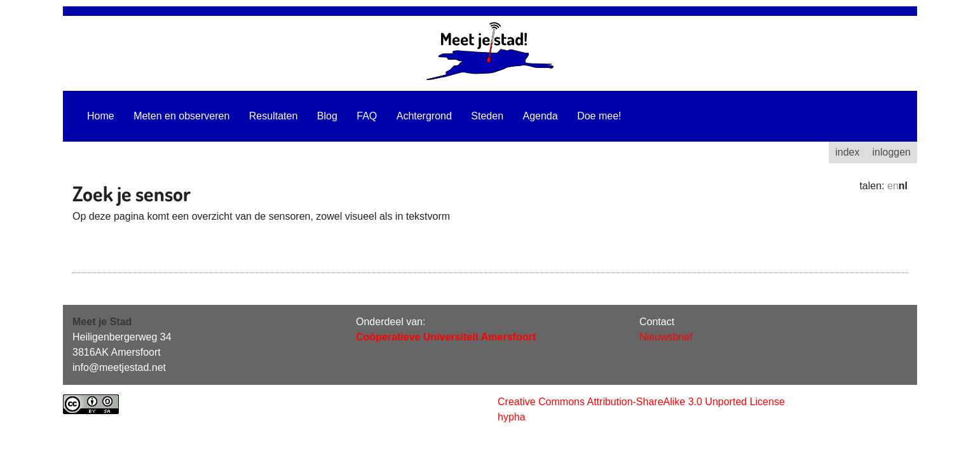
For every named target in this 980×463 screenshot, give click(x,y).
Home (101, 116)
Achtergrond (424, 116)
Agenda (541, 116)
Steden (487, 116)
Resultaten (274, 116)
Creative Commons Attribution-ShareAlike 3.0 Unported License (641, 402)
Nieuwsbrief (666, 337)
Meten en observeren (181, 116)
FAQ (367, 116)
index (847, 152)
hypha (512, 417)
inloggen (892, 152)
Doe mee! (599, 116)
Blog (327, 116)
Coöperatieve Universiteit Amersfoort (446, 337)
